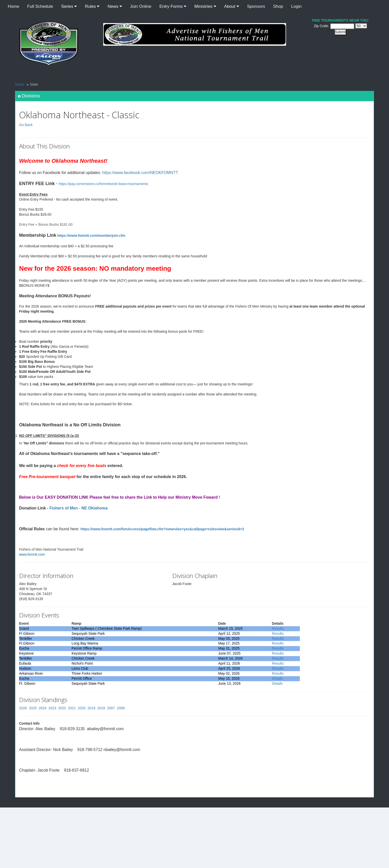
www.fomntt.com (32, 554)
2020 (82, 708)
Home (13, 6)
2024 (43, 708)
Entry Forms (173, 6)
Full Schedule (40, 6)
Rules (92, 6)
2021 (72, 708)
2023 (52, 708)
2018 (101, 708)
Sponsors (256, 6)
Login (296, 6)
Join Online (141, 6)
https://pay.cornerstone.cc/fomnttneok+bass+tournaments (103, 184)
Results (278, 628)
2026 (23, 708)
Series (69, 6)
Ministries (205, 6)
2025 (33, 708)
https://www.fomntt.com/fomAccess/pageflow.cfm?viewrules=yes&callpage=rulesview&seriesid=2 (162, 529)
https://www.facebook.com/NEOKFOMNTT (140, 173)
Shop (278, 6)
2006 (121, 708)
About (232, 6)
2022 (62, 708)
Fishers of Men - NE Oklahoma (78, 508)
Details (277, 678)
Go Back (26, 125)
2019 (92, 708)
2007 (111, 708)
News (115, 6)
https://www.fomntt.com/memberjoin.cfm (91, 236)
